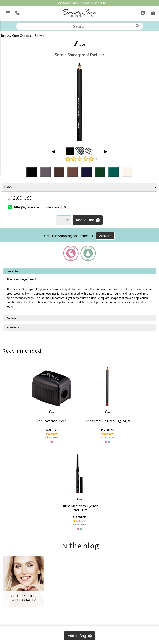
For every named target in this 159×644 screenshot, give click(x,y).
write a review (34, 437)
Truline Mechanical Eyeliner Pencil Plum (125, 421)
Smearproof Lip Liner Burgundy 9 (79, 421)
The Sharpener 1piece (34, 421)
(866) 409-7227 (79, 618)
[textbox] (80, 26)
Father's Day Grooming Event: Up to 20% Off (82, 3)
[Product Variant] (80, 187)
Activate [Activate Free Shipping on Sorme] (105, 236)
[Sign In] (142, 12)
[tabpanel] (79, 292)
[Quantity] (64, 220)
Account (17, 557)
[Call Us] (17, 12)
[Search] (137, 26)
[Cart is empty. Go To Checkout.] (152, 12)
